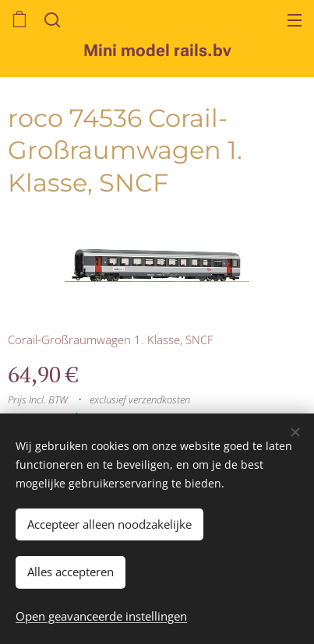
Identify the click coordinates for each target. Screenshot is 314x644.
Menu (295, 20)
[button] (51, 19)
